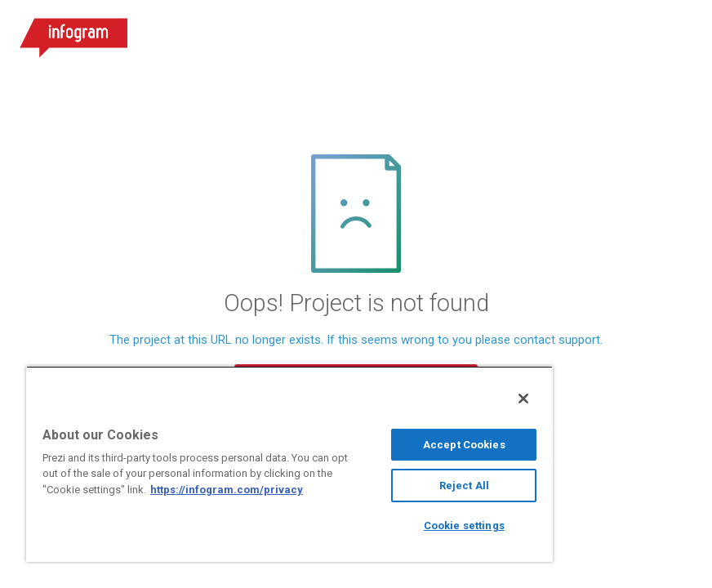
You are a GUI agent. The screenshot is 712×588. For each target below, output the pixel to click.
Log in (501, 33)
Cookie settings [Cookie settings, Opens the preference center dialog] (464, 526)
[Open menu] (679, 33)
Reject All (464, 486)
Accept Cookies (464, 445)
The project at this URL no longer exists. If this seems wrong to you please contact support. (356, 340)
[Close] (523, 399)
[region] (289, 464)
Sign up (591, 33)
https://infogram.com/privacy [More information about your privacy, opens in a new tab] (227, 490)
